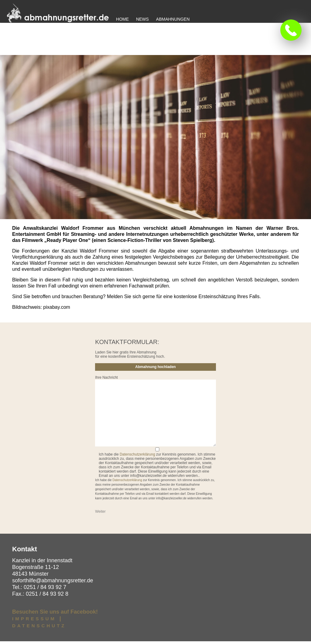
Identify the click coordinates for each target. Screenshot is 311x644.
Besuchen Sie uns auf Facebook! (55, 615)
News (142, 19)
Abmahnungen (173, 19)
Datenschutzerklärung (137, 457)
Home (122, 19)
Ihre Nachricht (106, 380)
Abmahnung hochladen (155, 370)
